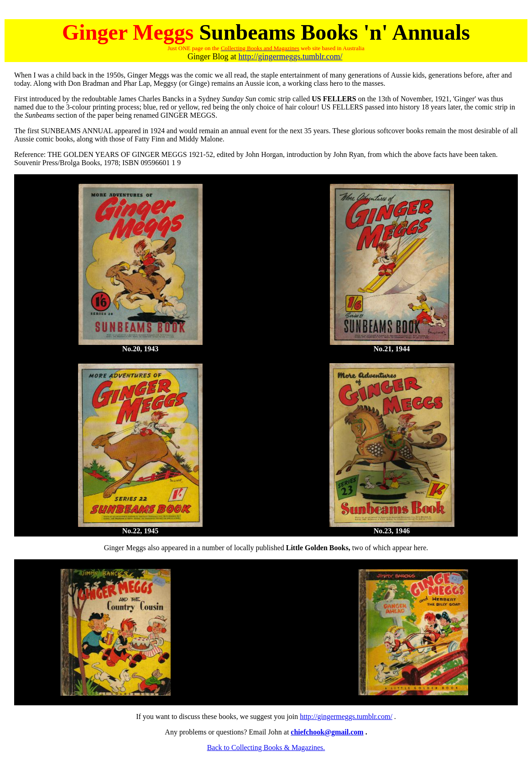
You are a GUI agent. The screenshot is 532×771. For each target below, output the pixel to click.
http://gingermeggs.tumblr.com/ (291, 57)
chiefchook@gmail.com (327, 732)
